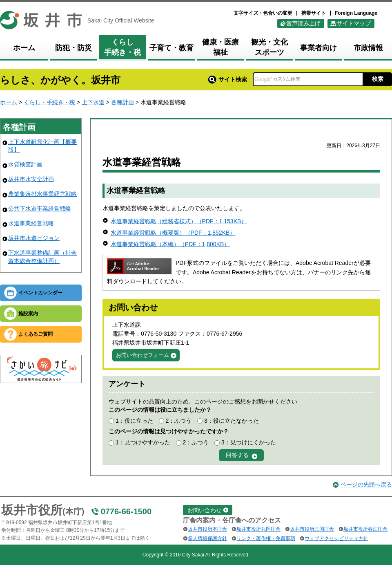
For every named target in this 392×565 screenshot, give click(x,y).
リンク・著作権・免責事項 (266, 538)
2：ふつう (178, 421)
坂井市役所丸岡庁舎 (258, 529)
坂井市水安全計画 (31, 179)
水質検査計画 (25, 164)
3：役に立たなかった (232, 421)
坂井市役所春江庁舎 (365, 529)
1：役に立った (134, 421)
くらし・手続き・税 (49, 102)
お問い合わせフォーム (143, 355)
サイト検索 (228, 79)
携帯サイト (314, 13)
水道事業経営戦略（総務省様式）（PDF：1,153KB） (179, 221)
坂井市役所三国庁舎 (312, 529)
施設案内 (28, 314)
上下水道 (93, 102)
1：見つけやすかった (143, 442)
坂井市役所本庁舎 (207, 529)
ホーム (9, 102)
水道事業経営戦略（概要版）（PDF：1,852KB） (173, 233)
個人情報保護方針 (207, 538)
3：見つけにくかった (249, 442)
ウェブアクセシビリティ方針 (336, 538)
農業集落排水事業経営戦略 (42, 194)
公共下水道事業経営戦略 (40, 209)
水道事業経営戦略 (31, 223)
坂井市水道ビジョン (34, 238)
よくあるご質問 (36, 334)
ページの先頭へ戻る (366, 484)
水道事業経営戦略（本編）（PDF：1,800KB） (170, 244)
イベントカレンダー (40, 293)
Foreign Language (356, 13)
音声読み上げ (303, 23)
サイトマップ (354, 23)
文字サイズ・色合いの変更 (263, 13)
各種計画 (122, 102)
